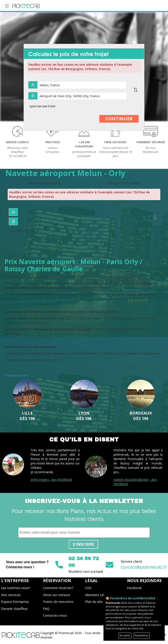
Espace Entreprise (15, 602)
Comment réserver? (58, 588)
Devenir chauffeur (14, 609)
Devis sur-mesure (57, 595)
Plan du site (94, 602)
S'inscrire (83, 544)
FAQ (46, 609)
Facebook (134, 588)
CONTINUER (119, 119)
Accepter (125, 635)
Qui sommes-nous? (16, 588)
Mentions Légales (98, 595)
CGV (88, 588)
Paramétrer (142, 635)
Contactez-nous (55, 615)
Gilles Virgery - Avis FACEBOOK (51, 480)
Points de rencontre (58, 602)
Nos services (11, 595)
